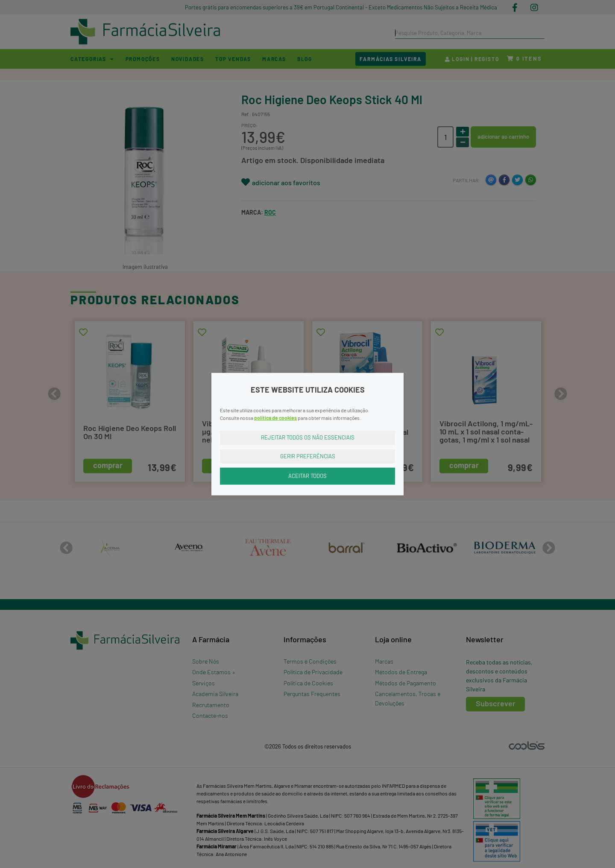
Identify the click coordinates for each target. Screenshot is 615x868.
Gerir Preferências (308, 456)
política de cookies (275, 418)
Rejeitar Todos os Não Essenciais (308, 437)
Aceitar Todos (307, 476)
